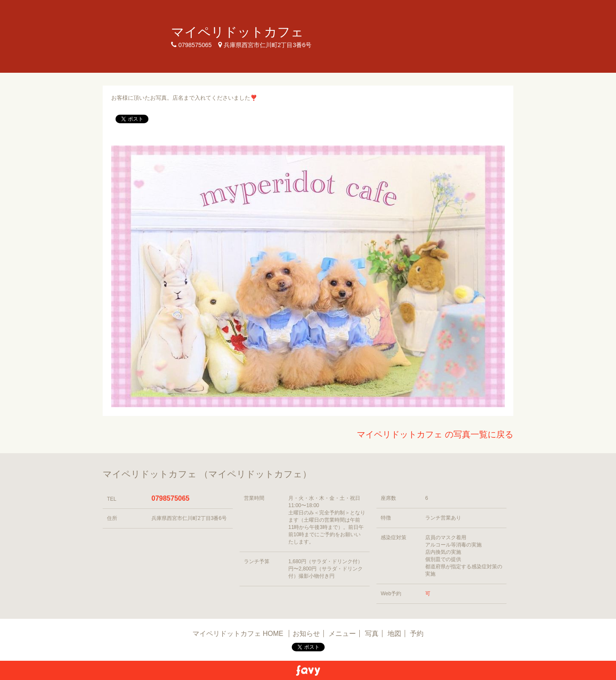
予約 (417, 634)
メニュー (342, 634)
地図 (394, 634)
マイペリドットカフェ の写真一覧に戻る (435, 434)
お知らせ (306, 634)
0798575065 (170, 498)
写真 (372, 634)
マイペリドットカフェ (237, 32)
